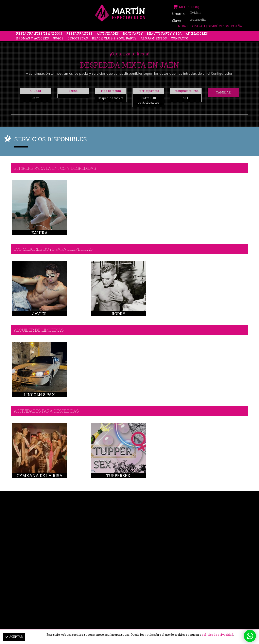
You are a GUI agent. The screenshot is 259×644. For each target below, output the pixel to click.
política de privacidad (218, 635)
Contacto (180, 43)
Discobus (184, 34)
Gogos (58, 43)
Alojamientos (154, 43)
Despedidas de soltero (82, 34)
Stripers (151, 34)
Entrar (182, 26)
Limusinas (206, 34)
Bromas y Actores (33, 43)
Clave (177, 21)
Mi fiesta (186, 7)
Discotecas (78, 43)
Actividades (108, 39)
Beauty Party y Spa (164, 39)
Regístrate (198, 26)
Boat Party (133, 39)
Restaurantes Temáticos (39, 39)
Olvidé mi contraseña (225, 26)
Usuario (178, 14)
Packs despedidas (122, 34)
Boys (167, 34)
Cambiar (223, 92)
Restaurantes (80, 39)
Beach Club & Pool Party (114, 43)
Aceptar (14, 637)
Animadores (197, 39)
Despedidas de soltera (37, 34)
